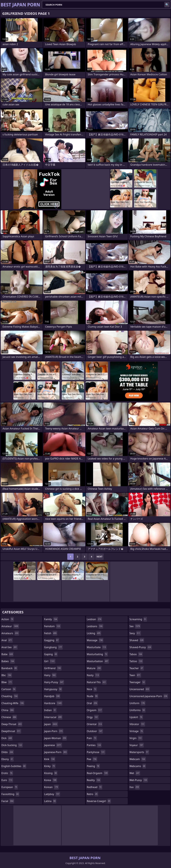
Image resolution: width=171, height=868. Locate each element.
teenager (138, 682)
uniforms (138, 710)
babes (8, 661)
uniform (137, 703)
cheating (10, 696)
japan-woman (55, 738)
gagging (52, 640)
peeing (93, 766)
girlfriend (53, 668)
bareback (9, 668)
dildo (8, 752)
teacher (137, 668)
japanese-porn (56, 752)
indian (50, 710)
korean (51, 787)
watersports (139, 752)
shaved (137, 640)
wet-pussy (139, 780)
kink (50, 759)
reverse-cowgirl (99, 801)
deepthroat (11, 731)
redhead (95, 787)
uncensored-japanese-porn (149, 696)
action (8, 619)
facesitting (10, 794)
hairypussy (53, 689)
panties (94, 745)
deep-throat (12, 724)
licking (94, 633)
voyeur (137, 745)
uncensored (140, 689)
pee (92, 759)
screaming (138, 619)
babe (7, 654)
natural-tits (97, 682)
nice (92, 689)
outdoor (95, 731)
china (8, 710)
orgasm (95, 710)
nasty (93, 675)
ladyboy (52, 794)
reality (94, 780)
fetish (51, 633)
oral (92, 703)
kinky (50, 766)
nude (93, 696)
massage (95, 640)
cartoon (9, 689)
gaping (51, 654)
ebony (8, 759)
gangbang (53, 647)
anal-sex (10, 647)
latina (50, 801)
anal (7, 640)
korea (51, 780)
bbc (7, 675)
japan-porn (54, 731)
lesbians (95, 626)
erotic (7, 773)
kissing (51, 773)
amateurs (10, 633)
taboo (136, 654)
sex (135, 626)
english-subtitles (14, 766)
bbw (7, 682)
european (10, 787)
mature (94, 668)
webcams (138, 766)
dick (7, 738)
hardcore (53, 703)
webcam (138, 759)
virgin (136, 738)
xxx (135, 787)
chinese (9, 717)
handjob (52, 696)
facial (8, 801)
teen (135, 675)
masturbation (98, 661)
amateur (10, 626)
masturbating (97, 654)
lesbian (94, 619)
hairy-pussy (54, 682)
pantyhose (96, 752)
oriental (95, 724)
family (51, 619)
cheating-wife (13, 703)
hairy (50, 675)
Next (99, 557)
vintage (136, 731)
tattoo (136, 661)
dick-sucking (12, 745)
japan (51, 724)
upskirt (136, 717)
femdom (52, 626)
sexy (135, 633)
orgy (93, 717)
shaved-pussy (141, 647)
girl (50, 661)
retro (93, 794)
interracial (53, 717)
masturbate (97, 647)
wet (135, 773)
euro (7, 780)
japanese (53, 745)
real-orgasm (98, 773)
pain (92, 738)
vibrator (137, 724)
